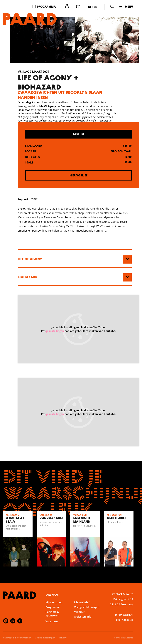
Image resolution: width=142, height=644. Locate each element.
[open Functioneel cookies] (136, 591)
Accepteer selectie (111, 637)
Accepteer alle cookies (111, 626)
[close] (136, 557)
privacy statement (96, 578)
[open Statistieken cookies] (136, 602)
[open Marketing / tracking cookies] (136, 613)
